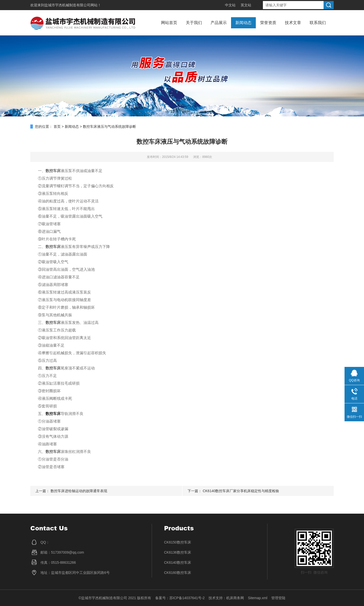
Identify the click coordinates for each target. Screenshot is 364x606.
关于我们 (194, 23)
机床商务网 (235, 598)
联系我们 (318, 23)
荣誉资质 (268, 23)
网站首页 (169, 23)
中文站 (230, 5)
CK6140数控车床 (178, 562)
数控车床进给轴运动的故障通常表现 (79, 491)
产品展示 (219, 23)
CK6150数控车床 (178, 542)
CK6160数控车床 (178, 573)
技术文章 (293, 23)
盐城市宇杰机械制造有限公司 (67, 5)
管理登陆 (278, 598)
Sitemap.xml (258, 598)
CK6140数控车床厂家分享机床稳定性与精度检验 (241, 491)
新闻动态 (243, 23)
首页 (57, 127)
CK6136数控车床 (178, 552)
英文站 (246, 5)
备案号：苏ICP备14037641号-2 (180, 598)
